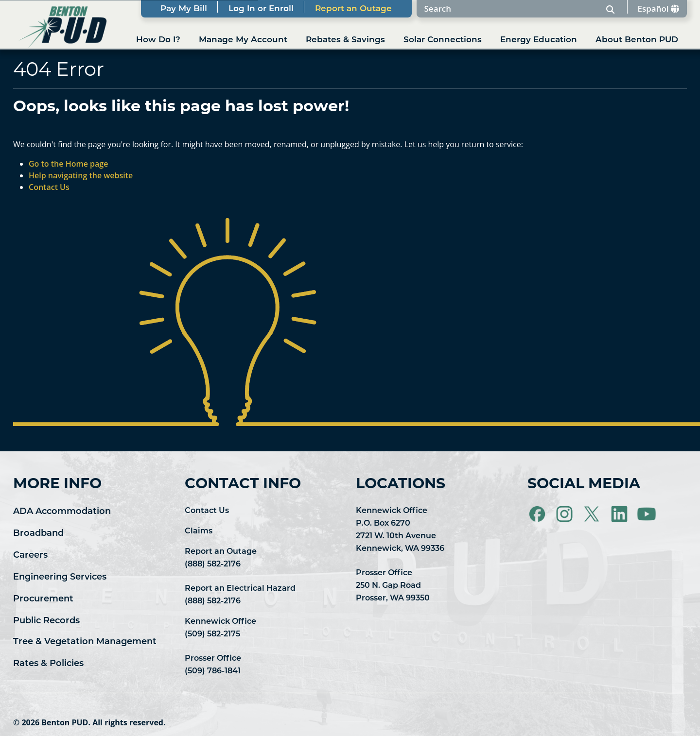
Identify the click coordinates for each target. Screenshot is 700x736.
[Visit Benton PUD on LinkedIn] (620, 514)
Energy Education (539, 40)
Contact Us (207, 511)
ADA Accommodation (62, 512)
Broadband (38, 534)
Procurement (43, 599)
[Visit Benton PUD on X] (593, 514)
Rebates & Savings (345, 40)
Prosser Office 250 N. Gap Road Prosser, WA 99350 (393, 586)
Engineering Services (60, 577)
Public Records (46, 621)
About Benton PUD (637, 40)
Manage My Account (243, 40)
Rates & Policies (48, 664)
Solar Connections (443, 40)
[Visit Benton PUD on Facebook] (538, 514)
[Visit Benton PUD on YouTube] (647, 514)
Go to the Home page (68, 164)
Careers (30, 556)
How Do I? (158, 40)
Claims (199, 531)
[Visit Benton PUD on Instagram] (565, 514)
